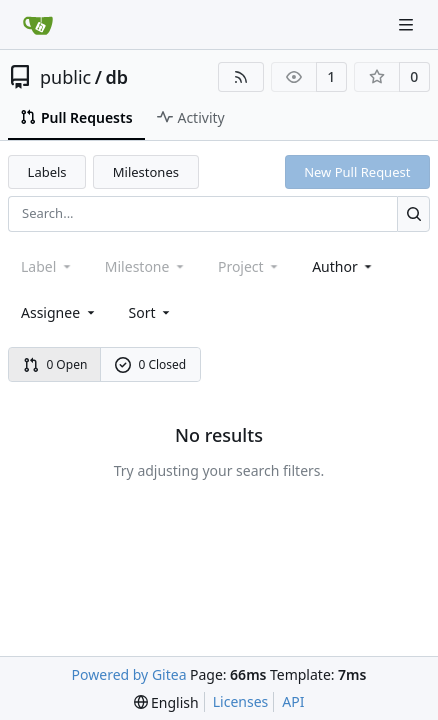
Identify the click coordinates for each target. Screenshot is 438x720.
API (293, 701)
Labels (47, 172)
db (116, 77)
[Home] (38, 25)
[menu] (151, 312)
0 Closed (151, 364)
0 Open (55, 364)
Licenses (241, 701)
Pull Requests (76, 117)
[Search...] (413, 213)
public (65, 77)
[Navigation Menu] (408, 24)
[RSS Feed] (241, 77)
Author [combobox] (343, 266)
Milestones (146, 172)
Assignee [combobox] (59, 312)
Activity (191, 117)
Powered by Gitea (129, 674)
